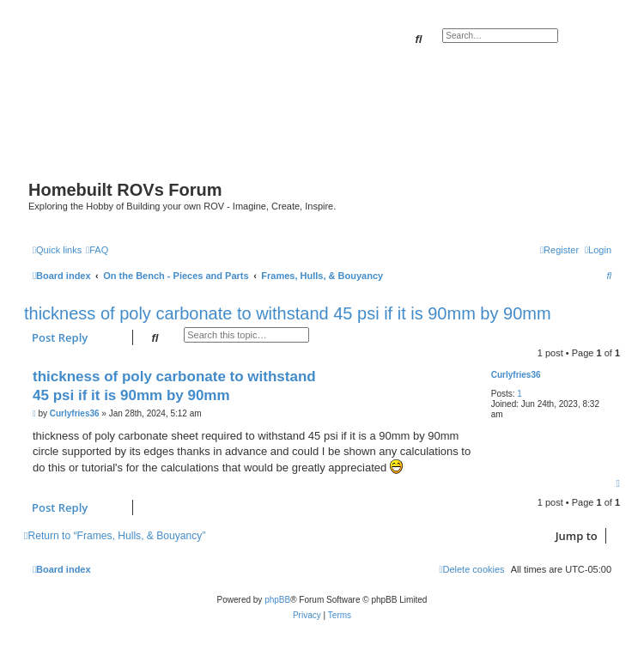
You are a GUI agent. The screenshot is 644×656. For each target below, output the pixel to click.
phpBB (277, 600)
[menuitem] (97, 250)
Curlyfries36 (516, 375)
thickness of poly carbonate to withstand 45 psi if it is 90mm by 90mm (288, 313)
